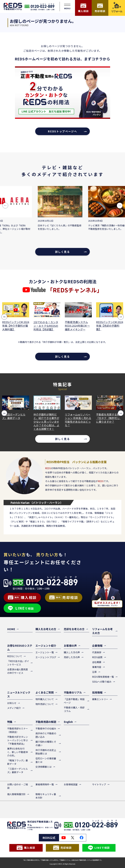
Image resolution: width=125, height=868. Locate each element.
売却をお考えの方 (74, 629)
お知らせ (12, 703)
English (68, 722)
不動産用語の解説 (46, 722)
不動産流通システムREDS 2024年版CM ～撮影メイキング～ (109, 326)
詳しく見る (62, 252)
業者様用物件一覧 (45, 784)
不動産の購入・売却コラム (74, 709)
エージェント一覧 (45, 652)
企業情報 (97, 646)
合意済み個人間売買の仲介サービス (18, 671)
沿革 (94, 672)
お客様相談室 (71, 784)
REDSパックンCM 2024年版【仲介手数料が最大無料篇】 (47, 326)
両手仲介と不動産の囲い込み (46, 735)
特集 (10, 722)
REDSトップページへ (62, 131)
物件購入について (45, 699)
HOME (11, 629)
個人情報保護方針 (16, 794)
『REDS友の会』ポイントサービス (18, 663)
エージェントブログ (46, 657)
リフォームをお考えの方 (102, 631)
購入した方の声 (72, 652)
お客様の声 (70, 646)
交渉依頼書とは (44, 767)
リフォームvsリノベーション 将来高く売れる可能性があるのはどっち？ (109, 420)
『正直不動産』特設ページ (74, 701)
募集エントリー (100, 699)
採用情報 (97, 692)
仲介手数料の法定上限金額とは (46, 752)
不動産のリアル (73, 692)
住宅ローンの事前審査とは (46, 760)
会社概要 (97, 662)
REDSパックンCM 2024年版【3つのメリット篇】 (16, 326)
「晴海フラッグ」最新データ (15, 416)
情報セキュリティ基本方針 (46, 796)
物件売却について (45, 704)
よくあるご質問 (45, 692)
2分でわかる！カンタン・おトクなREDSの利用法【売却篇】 (77, 326)
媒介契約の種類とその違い (46, 743)
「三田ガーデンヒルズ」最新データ (45, 416)
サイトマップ (99, 784)
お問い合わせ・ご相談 (18, 786)
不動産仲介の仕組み (46, 728)
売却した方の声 (72, 657)
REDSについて (15, 656)
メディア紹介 (14, 708)
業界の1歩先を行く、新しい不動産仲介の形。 (18, 752)
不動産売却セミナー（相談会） (18, 730)
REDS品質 (97, 657)
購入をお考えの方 (46, 629)
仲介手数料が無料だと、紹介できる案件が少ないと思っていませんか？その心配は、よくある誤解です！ (78, 422)
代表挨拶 (97, 652)
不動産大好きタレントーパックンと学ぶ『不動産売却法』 (18, 740)
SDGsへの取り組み (102, 682)
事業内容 (97, 667)
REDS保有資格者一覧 (103, 677)
